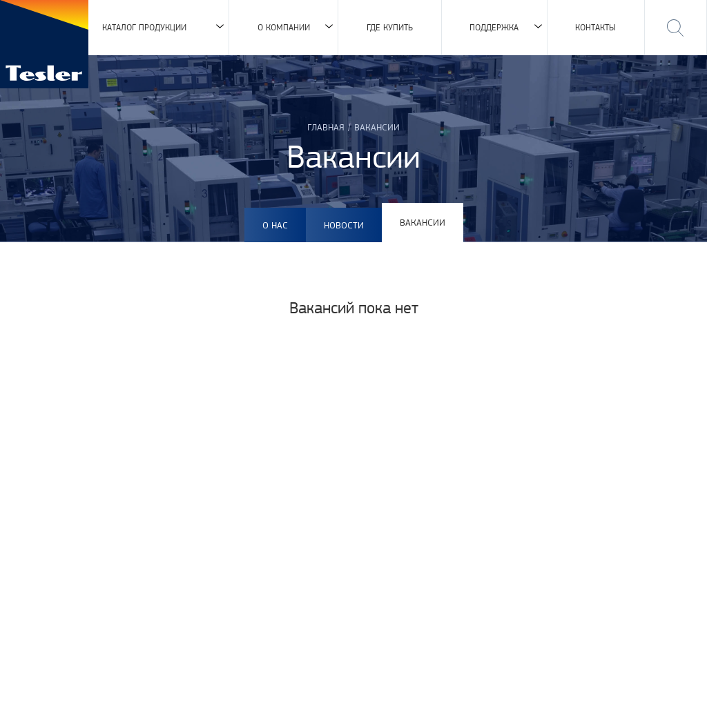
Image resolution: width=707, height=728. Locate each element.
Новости (344, 225)
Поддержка (494, 27)
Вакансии (423, 222)
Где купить (390, 27)
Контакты (595, 27)
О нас (275, 225)
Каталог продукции (144, 27)
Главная (326, 127)
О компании (284, 27)
